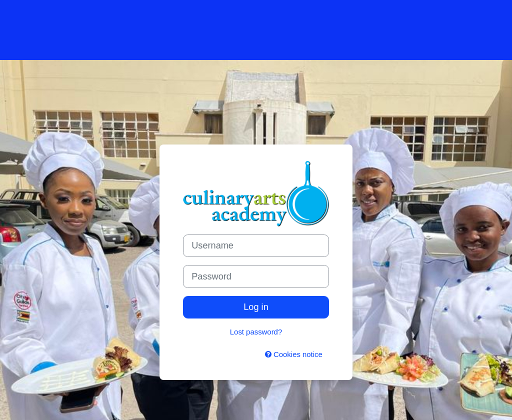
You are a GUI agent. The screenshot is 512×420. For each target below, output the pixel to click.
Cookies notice (294, 354)
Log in (256, 307)
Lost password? (256, 332)
